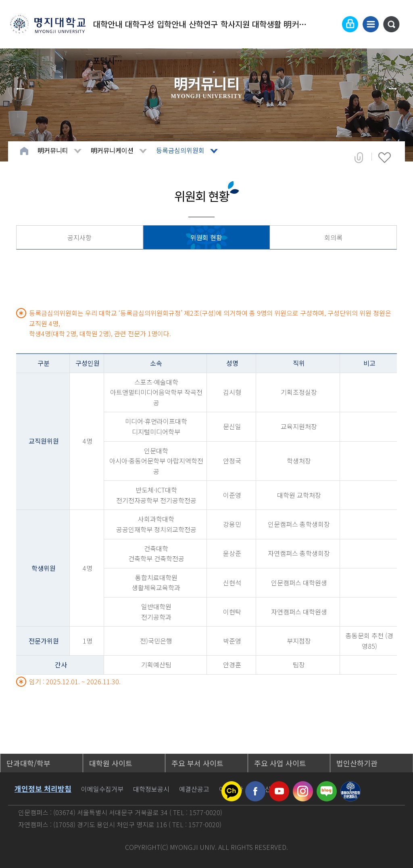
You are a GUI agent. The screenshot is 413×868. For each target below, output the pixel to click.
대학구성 (140, 24)
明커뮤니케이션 (112, 150)
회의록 (333, 237)
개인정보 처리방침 (43, 788)
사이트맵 (371, 24)
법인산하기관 (357, 763)
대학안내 (108, 24)
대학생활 (267, 24)
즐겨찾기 (385, 157)
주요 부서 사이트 (197, 763)
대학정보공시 (151, 789)
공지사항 (79, 237)
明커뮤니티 (299, 24)
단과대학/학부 (28, 763)
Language (330, 24)
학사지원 (235, 24)
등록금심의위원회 (180, 150)
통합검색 (391, 24)
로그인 (350, 24)
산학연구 (203, 24)
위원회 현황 (206, 237)
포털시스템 (108, 60)
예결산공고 (194, 789)
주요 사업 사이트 (280, 763)
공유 (359, 157)
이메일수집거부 (102, 789)
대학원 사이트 (111, 763)
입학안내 (171, 24)
